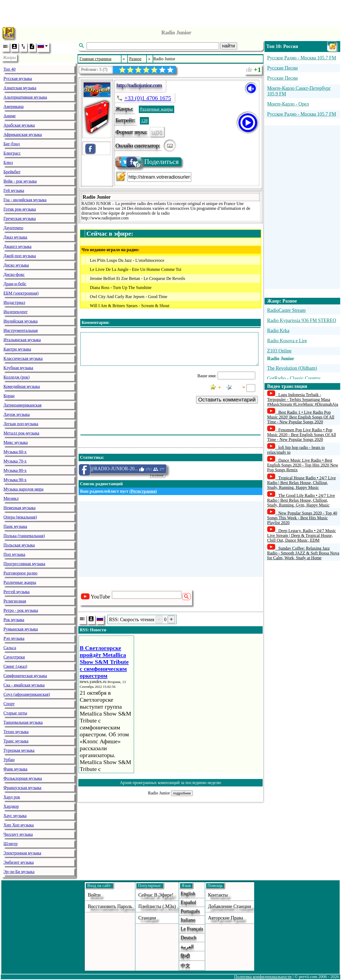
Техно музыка (16, 732)
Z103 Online (279, 351)
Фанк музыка (15, 769)
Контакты (218, 895)
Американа (14, 107)
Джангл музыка (17, 246)
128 (144, 121)
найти (229, 46)
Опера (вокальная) (20, 517)
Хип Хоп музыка (19, 825)
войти (94, 895)
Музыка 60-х (15, 452)
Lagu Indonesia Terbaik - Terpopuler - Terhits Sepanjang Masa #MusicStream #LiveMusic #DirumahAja (303, 399)
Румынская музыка (21, 629)
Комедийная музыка (22, 386)
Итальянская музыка (22, 340)
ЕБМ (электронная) (21, 293)
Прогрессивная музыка (24, 564)
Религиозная (15, 601)
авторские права (226, 918)
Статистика (91, 457)
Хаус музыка (15, 816)
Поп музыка (14, 554)
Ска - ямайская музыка (24, 685)
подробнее (182, 793)
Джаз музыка (15, 237)
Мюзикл (11, 498)
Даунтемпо (13, 228)
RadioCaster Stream (286, 310)
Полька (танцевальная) (24, 536)
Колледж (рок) (17, 377)
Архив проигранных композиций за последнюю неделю (170, 783)
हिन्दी (185, 956)
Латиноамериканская (23, 405)
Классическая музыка (23, 358)
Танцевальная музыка (23, 722)
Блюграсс (12, 153)
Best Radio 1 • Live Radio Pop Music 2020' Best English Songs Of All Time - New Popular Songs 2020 (301, 417)
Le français (192, 929)
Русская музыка (18, 79)
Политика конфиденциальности (263, 977)
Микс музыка (16, 442)
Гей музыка (14, 190)
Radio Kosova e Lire (287, 341)
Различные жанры (20, 582)
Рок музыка (14, 620)
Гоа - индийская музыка (25, 200)
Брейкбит (12, 172)
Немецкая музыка (19, 508)
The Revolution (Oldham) (292, 368)
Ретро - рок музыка (21, 610)
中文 (185, 966)
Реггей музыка (17, 592)
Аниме (10, 116)
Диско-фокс (14, 274)
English (188, 894)
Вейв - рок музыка (20, 181)
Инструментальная (21, 330)
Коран (9, 396)
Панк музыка (15, 526)
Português (190, 911)
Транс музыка (16, 741)
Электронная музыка (22, 853)
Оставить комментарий (227, 400)
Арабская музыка (19, 125)
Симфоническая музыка (25, 676)
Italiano (188, 920)
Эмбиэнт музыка (19, 862)
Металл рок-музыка (21, 433)
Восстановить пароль (110, 906)
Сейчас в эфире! (156, 895)
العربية (187, 947)
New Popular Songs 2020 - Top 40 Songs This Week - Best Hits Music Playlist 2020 (302, 518)
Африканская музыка (23, 134)
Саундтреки (14, 657)
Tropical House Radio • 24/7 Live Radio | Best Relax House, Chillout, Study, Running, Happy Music (302, 483)
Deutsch (188, 938)
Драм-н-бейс (15, 284)
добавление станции (230, 906)
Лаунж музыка (17, 414)
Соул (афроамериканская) (27, 694)
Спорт (9, 704)
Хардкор (11, 806)
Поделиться (147, 162)
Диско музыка (16, 265)
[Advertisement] (170, 12)
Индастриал (14, 302)
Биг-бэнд (12, 144)
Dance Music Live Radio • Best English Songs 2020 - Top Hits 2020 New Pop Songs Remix (303, 465)
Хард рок (12, 797)
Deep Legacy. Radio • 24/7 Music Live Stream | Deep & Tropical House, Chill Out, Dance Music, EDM (302, 535)
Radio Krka (278, 331)
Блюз (8, 162)
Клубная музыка (18, 368)
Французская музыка (22, 788)
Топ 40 (9, 69)
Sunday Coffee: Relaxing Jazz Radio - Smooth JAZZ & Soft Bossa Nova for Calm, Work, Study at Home (303, 553)
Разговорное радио (21, 573)
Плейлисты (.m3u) (157, 906)
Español (188, 902)
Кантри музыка (17, 349)
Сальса (10, 648)
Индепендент (15, 312)
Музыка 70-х (15, 461)
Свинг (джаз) (15, 666)
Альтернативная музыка (25, 97)
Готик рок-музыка (20, 209)
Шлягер (11, 844)
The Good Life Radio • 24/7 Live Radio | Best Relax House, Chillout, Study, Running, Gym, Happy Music (301, 500)
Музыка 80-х (15, 470)
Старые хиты (15, 713)
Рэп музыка (14, 638)
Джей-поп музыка (20, 256)
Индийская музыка (21, 321)
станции (147, 918)
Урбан (9, 760)
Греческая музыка (20, 218)
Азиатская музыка (20, 88)
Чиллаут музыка (18, 834)
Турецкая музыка (19, 750)
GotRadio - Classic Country (294, 378)
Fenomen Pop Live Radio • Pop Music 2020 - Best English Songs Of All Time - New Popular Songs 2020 (302, 435)
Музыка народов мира (23, 489)
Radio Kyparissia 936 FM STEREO (302, 320)
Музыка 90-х (15, 480)
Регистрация (143, 491)
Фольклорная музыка (23, 778)
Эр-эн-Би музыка (19, 872)
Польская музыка (19, 545)
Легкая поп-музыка (21, 424)
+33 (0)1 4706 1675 (148, 98)
